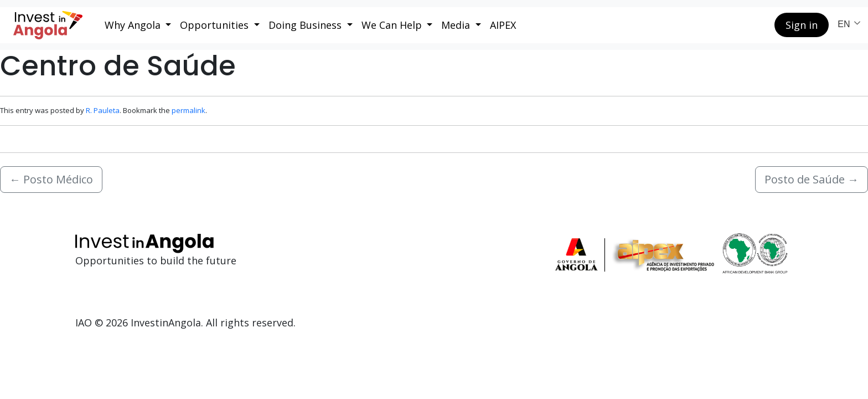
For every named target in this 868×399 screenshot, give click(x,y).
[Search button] (757, 25)
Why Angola (134, 25)
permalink (188, 110)
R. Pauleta (103, 110)
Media (457, 25)
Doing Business (306, 25)
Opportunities (216, 25)
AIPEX (503, 25)
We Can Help (393, 25)
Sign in (802, 25)
